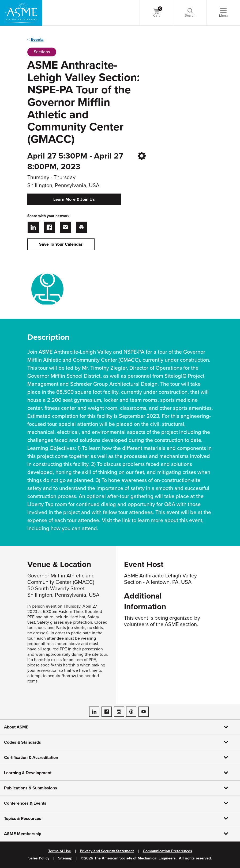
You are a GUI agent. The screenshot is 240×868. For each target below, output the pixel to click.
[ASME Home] (21, 13)
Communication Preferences (167, 851)
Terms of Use (60, 851)
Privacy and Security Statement (107, 851)
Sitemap (65, 858)
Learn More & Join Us (74, 199)
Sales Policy (39, 858)
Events (37, 40)
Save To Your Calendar (61, 244)
